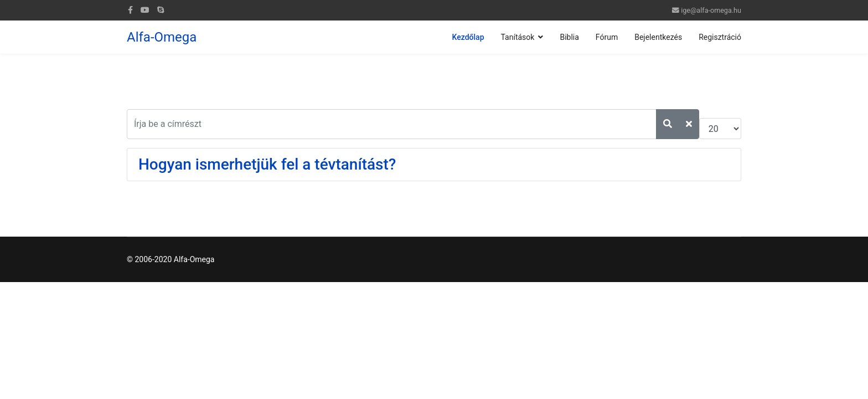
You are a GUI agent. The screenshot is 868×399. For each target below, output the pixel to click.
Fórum (607, 37)
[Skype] (161, 10)
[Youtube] (145, 10)
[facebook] (130, 10)
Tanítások (518, 37)
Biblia (569, 37)
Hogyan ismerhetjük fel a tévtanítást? (267, 164)
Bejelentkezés (658, 37)
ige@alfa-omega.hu (711, 10)
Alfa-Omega (162, 37)
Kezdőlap (468, 37)
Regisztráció (720, 37)
